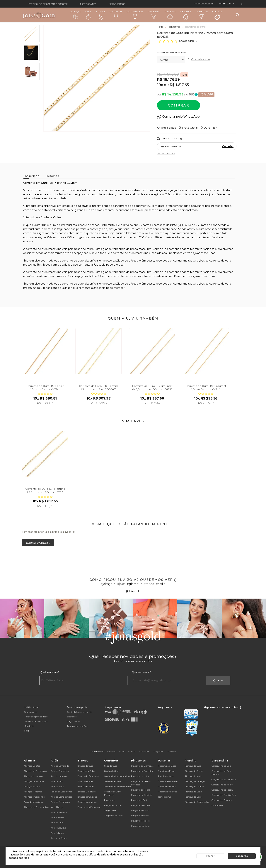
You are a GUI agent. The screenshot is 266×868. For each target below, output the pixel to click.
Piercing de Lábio (193, 792)
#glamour (134, 584)
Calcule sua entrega (170, 139)
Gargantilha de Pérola (222, 790)
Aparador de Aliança (34, 802)
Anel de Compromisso (61, 797)
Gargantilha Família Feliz (224, 795)
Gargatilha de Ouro (113, 816)
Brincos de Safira (86, 787)
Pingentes (154, 15)
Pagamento (73, 721)
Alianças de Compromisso (36, 807)
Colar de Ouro (111, 766)
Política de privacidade (36, 717)
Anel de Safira (57, 787)
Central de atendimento (80, 712)
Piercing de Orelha (194, 771)
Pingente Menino (140, 816)
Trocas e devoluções (77, 726)
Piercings (186, 15)
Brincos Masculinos (87, 802)
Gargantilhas (135, 15)
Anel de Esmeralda (60, 766)
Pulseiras (170, 15)
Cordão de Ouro (112, 771)
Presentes (202, 15)
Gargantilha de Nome (222, 785)
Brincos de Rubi (85, 781)
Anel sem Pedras (59, 838)
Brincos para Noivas (87, 797)
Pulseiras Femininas (168, 781)
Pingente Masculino (141, 805)
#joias (121, 584)
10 (160, 85)
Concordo (242, 856)
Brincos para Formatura (89, 807)
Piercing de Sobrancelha (197, 802)
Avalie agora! (188, 41)
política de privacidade (102, 855)
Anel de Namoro (59, 776)
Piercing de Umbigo (195, 781)
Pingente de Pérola (141, 790)
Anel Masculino (58, 828)
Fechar (210, 856)
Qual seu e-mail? (142, 672)
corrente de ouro (73, 284)
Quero (218, 680)
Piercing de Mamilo (194, 787)
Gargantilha (110, 811)
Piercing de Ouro (193, 766)
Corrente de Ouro (112, 781)
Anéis (88, 15)
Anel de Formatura (60, 771)
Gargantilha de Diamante (224, 780)
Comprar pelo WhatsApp (181, 117)
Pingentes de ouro (113, 805)
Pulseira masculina (167, 787)
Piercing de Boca (193, 797)
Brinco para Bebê (86, 771)
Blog (26, 731)
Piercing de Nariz (193, 776)
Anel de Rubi (57, 781)
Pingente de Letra (140, 776)
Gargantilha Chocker (222, 800)
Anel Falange (57, 833)
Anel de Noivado (59, 812)
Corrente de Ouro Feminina (117, 787)
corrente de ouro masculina (44, 272)
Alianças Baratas (32, 766)
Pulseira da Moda (166, 771)
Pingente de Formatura (143, 771)
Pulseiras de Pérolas (168, 792)
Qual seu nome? (50, 672)
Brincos (101, 15)
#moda (149, 584)
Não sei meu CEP (166, 153)
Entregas (72, 717)
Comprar (179, 105)
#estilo (161, 584)
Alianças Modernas (33, 792)
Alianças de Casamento (35, 771)
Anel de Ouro (57, 823)
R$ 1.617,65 (179, 85)
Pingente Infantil (140, 800)
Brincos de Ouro (85, 766)
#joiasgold (108, 584)
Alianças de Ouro (32, 787)
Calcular (228, 146)
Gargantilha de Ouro (221, 766)
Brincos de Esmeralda (88, 776)
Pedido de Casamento (61, 792)
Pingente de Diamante (142, 766)
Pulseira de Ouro (166, 776)
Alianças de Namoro (34, 776)
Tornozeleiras (164, 797)
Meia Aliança (57, 807)
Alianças (76, 15)
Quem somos (31, 712)
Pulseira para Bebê (167, 766)
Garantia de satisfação (36, 721)
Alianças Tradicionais (34, 797)
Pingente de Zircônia (142, 795)
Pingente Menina (140, 811)
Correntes (116, 15)
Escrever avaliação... (38, 543)
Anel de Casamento (60, 802)
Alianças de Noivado (34, 781)
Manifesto (29, 726)
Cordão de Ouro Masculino (117, 776)
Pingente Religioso (140, 821)
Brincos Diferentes (86, 792)
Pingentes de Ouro (140, 826)
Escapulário (217, 805)
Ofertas (217, 15)
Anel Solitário (57, 818)
